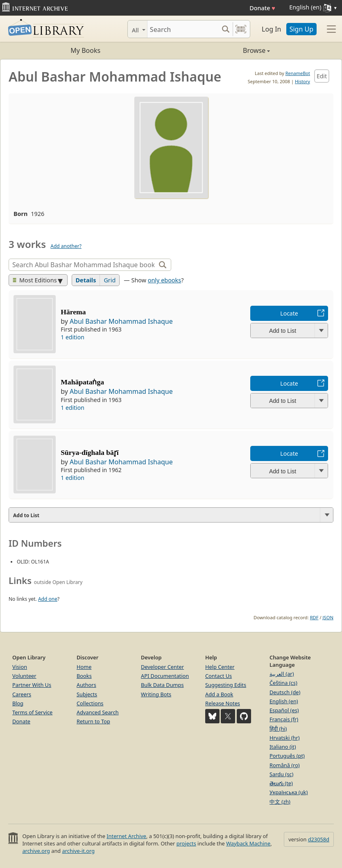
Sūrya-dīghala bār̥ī (89, 452)
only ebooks (164, 280)
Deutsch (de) (285, 692)
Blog (18, 703)
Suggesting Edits (226, 685)
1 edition (72, 337)
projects (186, 843)
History (302, 81)
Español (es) (284, 710)
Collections (90, 703)
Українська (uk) (289, 792)
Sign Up (301, 29)
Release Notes (223, 703)
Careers (22, 694)
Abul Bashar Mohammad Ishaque (121, 321)
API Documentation (165, 676)
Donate (262, 8)
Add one (48, 599)
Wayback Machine (248, 843)
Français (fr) (284, 719)
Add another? (66, 246)
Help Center (220, 667)
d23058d (319, 839)
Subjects (87, 694)
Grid (110, 280)
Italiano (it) (283, 747)
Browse (221, 50)
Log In (271, 29)
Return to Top (93, 721)
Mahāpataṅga (82, 382)
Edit (322, 76)
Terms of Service (32, 712)
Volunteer (24, 676)
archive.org (36, 851)
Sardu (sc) (281, 774)
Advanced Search (98, 712)
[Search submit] (225, 29)
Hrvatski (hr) (285, 738)
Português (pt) (287, 756)
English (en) (284, 701)
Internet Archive (126, 836)
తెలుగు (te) (281, 783)
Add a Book (219, 694)
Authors (86, 685)
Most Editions (35, 280)
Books (84, 676)
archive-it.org (79, 851)
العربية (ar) (282, 674)
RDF (314, 617)
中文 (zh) (280, 802)
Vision (20, 667)
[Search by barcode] (241, 29)
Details (86, 280)
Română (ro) (285, 765)
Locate (289, 313)
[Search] (183, 29)
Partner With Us (32, 685)
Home (84, 667)
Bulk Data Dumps (162, 685)
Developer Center (162, 667)
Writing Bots (156, 694)
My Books (85, 50)
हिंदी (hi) (278, 729)
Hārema (73, 312)
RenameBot (298, 73)
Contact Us (219, 676)
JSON (328, 617)
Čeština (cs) (283, 683)
